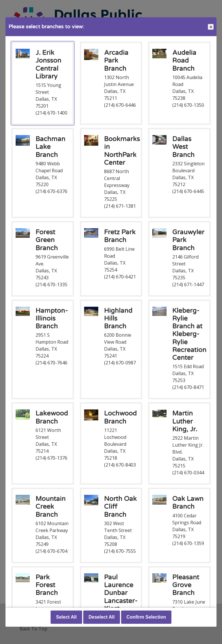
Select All (66, 617)
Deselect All (101, 617)
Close (210, 27)
